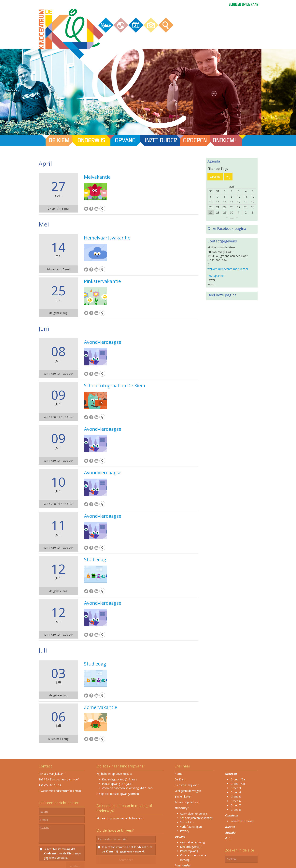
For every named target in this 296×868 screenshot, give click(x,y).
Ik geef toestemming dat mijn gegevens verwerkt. (62, 853)
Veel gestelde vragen (188, 791)
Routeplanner (216, 276)
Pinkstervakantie (102, 281)
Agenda (230, 832)
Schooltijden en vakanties (196, 818)
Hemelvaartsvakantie (107, 238)
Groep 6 (236, 801)
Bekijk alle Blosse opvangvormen (118, 794)
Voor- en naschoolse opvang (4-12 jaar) (127, 788)
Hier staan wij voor (187, 785)
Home (178, 774)
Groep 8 (236, 810)
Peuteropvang (189, 851)
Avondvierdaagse (103, 342)
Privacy (185, 831)
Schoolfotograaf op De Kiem (115, 385)
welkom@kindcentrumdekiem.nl (228, 269)
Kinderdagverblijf (191, 847)
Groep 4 (236, 792)
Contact (45, 766)
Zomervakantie (101, 707)
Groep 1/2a (238, 779)
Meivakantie (97, 177)
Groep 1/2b (238, 784)
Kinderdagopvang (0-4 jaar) (119, 779)
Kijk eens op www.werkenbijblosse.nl (120, 818)
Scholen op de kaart (187, 802)
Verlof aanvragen (191, 827)
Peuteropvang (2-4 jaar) (117, 784)
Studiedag (95, 559)
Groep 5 (236, 797)
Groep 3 (236, 788)
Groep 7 (236, 805)
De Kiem (180, 779)
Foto (228, 838)
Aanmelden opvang (192, 842)
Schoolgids (187, 822)
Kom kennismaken (242, 821)
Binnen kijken (183, 796)
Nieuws (230, 827)
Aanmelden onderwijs (194, 814)
